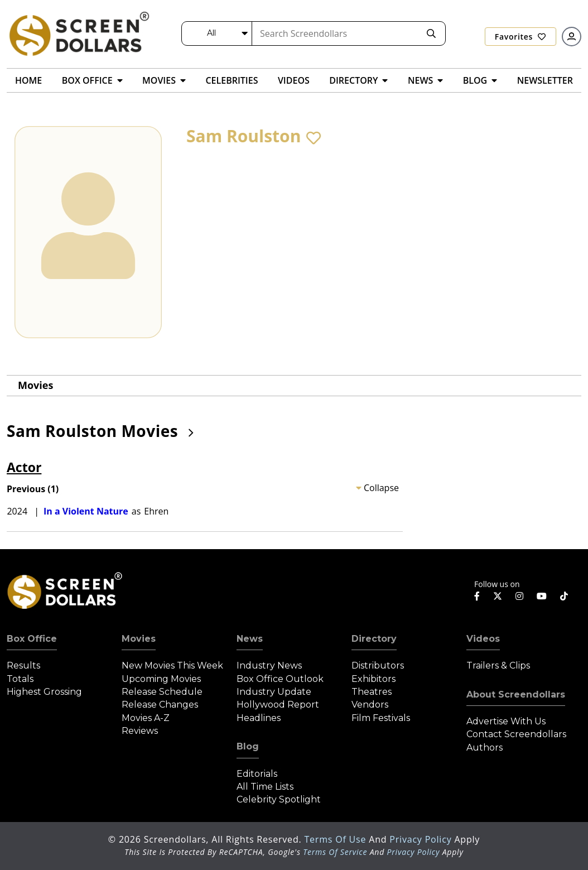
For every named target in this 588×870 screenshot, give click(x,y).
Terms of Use (336, 839)
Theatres (372, 692)
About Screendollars (516, 694)
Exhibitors (373, 679)
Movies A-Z (146, 718)
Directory (374, 639)
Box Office (32, 639)
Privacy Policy (422, 839)
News (250, 639)
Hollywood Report (278, 705)
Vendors (370, 705)
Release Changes (160, 705)
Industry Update (274, 692)
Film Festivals (381, 718)
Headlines (259, 718)
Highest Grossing (44, 692)
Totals (20, 679)
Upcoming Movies (161, 679)
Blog (248, 746)
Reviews (140, 731)
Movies (35, 385)
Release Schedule (162, 692)
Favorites (520, 37)
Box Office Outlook (280, 679)
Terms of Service (335, 852)
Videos (483, 639)
